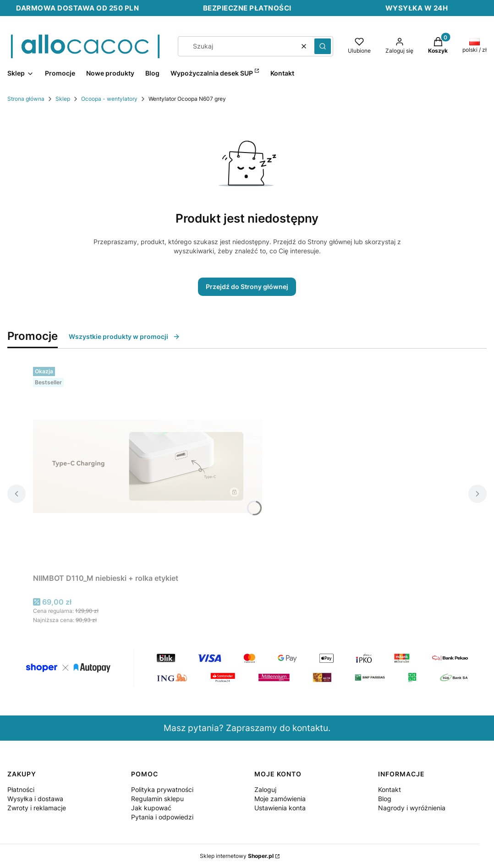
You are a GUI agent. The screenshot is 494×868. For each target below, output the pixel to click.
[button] (323, 46)
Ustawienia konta (280, 808)
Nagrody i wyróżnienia (412, 808)
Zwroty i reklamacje (37, 808)
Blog (385, 799)
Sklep (63, 99)
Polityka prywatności (162, 789)
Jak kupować (151, 808)
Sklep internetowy (237, 856)
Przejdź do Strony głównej (247, 287)
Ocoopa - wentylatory (109, 99)
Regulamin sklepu (157, 799)
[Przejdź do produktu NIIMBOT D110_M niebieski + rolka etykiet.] (148, 466)
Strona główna (26, 99)
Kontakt (390, 789)
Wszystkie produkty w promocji (124, 336)
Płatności (21, 789)
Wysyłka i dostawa (35, 799)
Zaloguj (265, 789)
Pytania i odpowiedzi (162, 817)
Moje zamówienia (280, 799)
